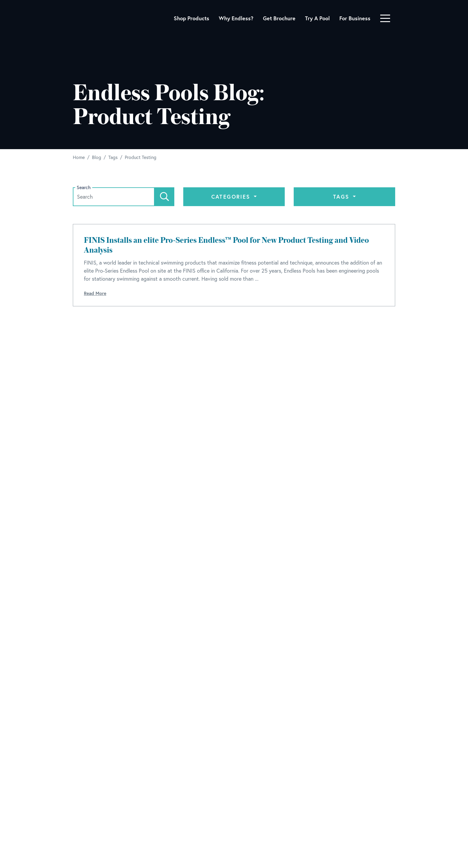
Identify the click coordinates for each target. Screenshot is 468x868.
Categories (232, 197)
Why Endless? (236, 18)
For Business (355, 18)
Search (84, 187)
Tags (342, 197)
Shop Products (191, 18)
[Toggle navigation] (385, 18)
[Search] (164, 197)
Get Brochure (279, 18)
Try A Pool (317, 18)
